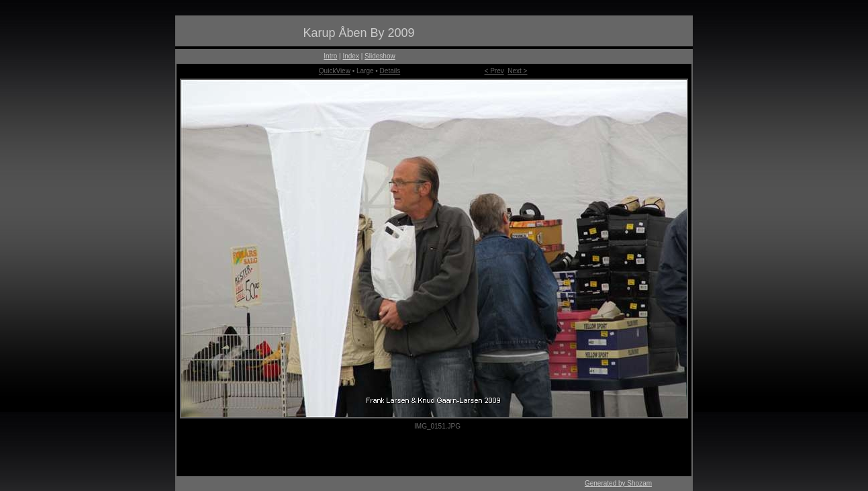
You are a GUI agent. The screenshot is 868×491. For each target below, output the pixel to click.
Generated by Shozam (618, 483)
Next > (517, 71)
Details (390, 71)
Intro (330, 56)
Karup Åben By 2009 (358, 33)
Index (350, 56)
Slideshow (380, 56)
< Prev (494, 71)
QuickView (335, 71)
